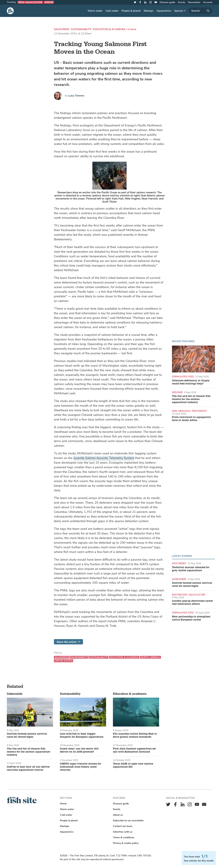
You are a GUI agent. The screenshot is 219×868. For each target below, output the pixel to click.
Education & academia (109, 29)
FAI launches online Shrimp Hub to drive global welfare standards (135, 735)
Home (63, 804)
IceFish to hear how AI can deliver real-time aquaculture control (28, 768)
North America (151, 657)
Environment (79, 657)
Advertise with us (123, 832)
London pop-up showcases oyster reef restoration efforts (192, 603)
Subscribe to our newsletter (128, 821)
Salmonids (62, 29)
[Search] (200, 11)
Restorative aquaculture (189, 595)
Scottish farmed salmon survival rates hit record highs (192, 585)
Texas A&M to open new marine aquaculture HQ (133, 765)
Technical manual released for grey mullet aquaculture (191, 569)
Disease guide (167, 2)
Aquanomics (164, 11)
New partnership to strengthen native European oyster (191, 618)
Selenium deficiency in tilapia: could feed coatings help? (191, 382)
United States (63, 661)
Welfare (177, 392)
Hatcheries (179, 563)
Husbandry (179, 579)
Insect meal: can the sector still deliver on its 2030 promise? (79, 750)
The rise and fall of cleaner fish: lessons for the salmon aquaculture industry (191, 399)
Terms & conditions (124, 837)
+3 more (131, 29)
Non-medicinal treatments (189, 411)
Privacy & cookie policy (126, 843)
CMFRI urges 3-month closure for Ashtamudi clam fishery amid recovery (80, 767)
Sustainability (81, 29)
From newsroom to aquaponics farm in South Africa (191, 419)
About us (118, 815)
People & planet (131, 11)
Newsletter (194, 2)
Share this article (68, 642)
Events (182, 2)
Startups (149, 11)
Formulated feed (183, 377)
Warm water (95, 11)
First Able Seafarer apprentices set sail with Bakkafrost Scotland (134, 750)
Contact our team (123, 826)
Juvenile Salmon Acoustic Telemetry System (104, 458)
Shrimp (49, 2)
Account (208, 2)
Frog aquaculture (30, 2)
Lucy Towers (76, 96)
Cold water (112, 11)
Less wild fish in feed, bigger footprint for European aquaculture (82, 735)
